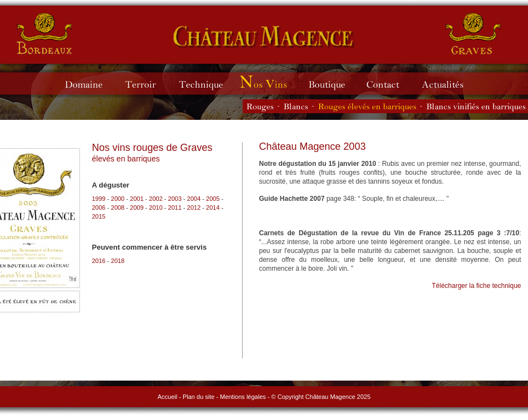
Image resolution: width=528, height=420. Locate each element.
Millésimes (271, 84)
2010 (155, 208)
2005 (213, 199)
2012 (194, 208)
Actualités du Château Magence (448, 84)
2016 (99, 261)
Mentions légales (243, 397)
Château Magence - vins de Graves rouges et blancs (264, 36)
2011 (175, 208)
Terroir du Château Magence (146, 84)
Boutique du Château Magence (333, 84)
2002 (155, 199)
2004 (194, 199)
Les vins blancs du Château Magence (296, 106)
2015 (99, 216)
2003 (175, 199)
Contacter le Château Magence (389, 84)
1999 (99, 199)
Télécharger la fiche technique (477, 286)
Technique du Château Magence (206, 84)
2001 (137, 199)
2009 (137, 208)
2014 (213, 208)
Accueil (167, 397)
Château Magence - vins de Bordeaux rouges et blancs (45, 33)
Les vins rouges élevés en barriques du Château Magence (367, 106)
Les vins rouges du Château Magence (260, 106)
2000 (118, 199)
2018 (118, 261)
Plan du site (198, 397)
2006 (99, 208)
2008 (118, 208)
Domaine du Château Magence (89, 84)
